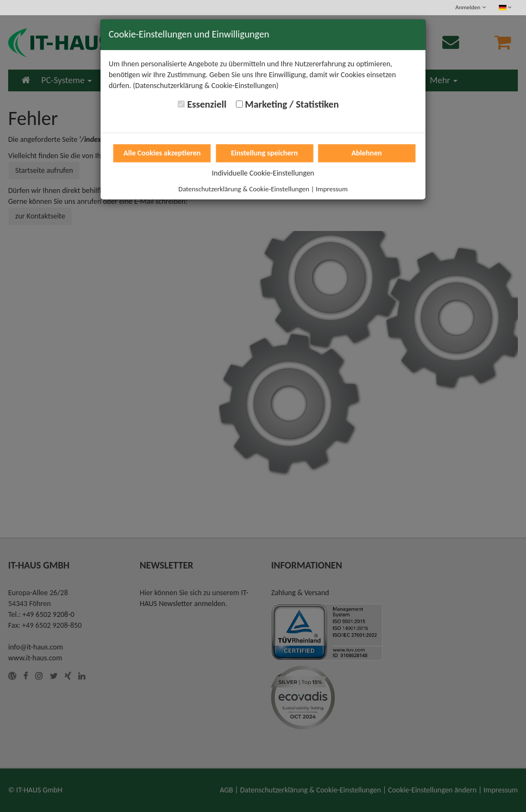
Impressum (332, 189)
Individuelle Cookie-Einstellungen (263, 173)
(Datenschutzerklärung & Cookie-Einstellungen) (206, 86)
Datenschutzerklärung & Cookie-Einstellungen (244, 189)
